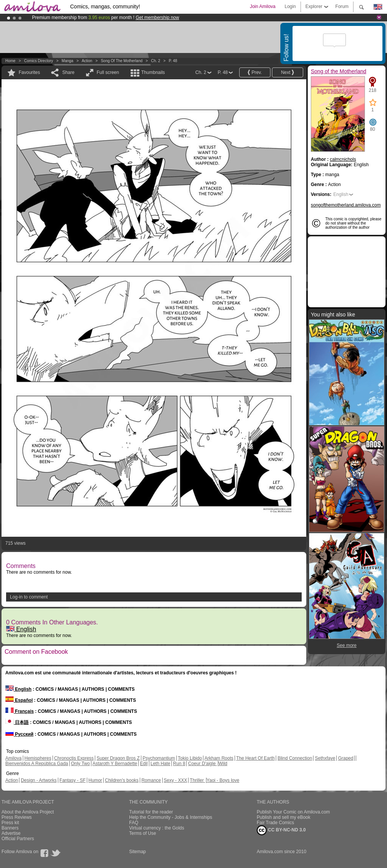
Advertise (11, 833)
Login (290, 6)
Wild (223, 764)
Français (20, 711)
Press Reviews (17, 817)
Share (68, 72)
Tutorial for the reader (151, 812)
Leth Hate (160, 764)
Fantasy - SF (73, 780)
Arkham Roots (219, 758)
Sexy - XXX (175, 780)
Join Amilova (263, 6)
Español (19, 700)
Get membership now (157, 18)
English (21, 629)
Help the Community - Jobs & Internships (171, 817)
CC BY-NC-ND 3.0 (281, 830)
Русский (19, 734)
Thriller (197, 780)
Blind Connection (295, 758)
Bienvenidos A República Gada (37, 764)
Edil (144, 764)
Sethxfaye (325, 758)
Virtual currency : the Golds (157, 828)
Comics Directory (38, 61)
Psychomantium (159, 758)
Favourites (29, 72)
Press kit (10, 823)
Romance (151, 780)
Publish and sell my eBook (284, 817)
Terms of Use (143, 833)
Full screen (108, 72)
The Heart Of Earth (255, 758)
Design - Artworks (39, 780)
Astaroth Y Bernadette (115, 764)
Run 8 (179, 764)
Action (87, 61)
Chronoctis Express (74, 758)
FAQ (134, 823)
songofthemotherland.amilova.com (346, 205)
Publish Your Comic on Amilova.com (293, 812)
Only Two (80, 764)
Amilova (14, 758)
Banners (10, 828)
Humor (95, 780)
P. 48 (173, 61)
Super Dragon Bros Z (118, 758)
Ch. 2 (156, 61)
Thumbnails (153, 72)
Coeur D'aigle (203, 764)
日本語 (17, 722)
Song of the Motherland (122, 61)
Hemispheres (38, 758)
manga (68, 61)
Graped (345, 758)
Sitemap (138, 852)
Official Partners (18, 839)
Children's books (122, 780)
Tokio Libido (190, 758)
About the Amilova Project (28, 812)
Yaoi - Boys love (223, 780)
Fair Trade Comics (275, 823)
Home (10, 61)
